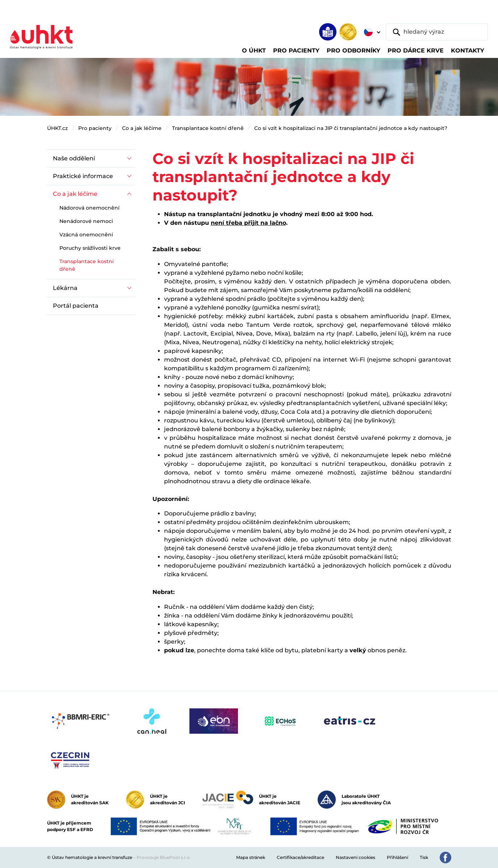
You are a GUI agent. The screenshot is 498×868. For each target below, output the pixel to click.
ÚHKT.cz (57, 128)
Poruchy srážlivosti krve (90, 248)
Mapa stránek (251, 857)
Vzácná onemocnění (86, 235)
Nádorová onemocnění (89, 208)
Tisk (424, 857)
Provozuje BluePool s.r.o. (164, 857)
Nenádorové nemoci (86, 221)
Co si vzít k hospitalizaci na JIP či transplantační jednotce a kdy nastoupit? (351, 128)
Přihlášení (397, 857)
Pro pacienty (95, 128)
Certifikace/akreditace (300, 857)
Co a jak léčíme (142, 128)
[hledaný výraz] (437, 32)
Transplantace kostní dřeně (208, 128)
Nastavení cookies (355, 857)
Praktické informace (83, 176)
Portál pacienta (76, 306)
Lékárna (65, 288)
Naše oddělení (74, 158)
